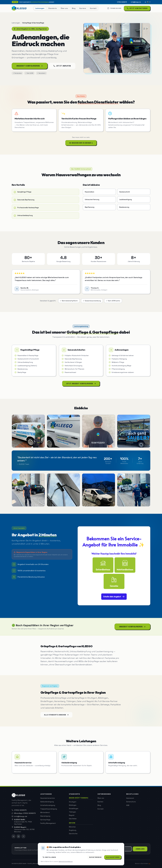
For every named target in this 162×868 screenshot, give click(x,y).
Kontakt (101, 809)
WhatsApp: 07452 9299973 (24, 813)
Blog (99, 805)
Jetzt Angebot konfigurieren (81, 384)
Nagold (72, 815)
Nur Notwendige (95, 857)
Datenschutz (131, 802)
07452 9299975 (122, 2)
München (72, 827)
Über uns (101, 798)
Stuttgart (73, 802)
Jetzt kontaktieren (137, 8)
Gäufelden (73, 819)
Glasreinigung (45, 816)
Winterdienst (45, 812)
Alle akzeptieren (113, 857)
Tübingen (72, 812)
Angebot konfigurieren (30, 66)
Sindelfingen (74, 809)
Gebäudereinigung (47, 802)
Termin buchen (114, 8)
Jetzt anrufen (62, 66)
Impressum (130, 798)
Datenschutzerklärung (66, 861)
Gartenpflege (45, 820)
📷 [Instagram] (148, 2)
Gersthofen (73, 834)
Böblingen (73, 805)
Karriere (100, 802)
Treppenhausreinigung (49, 809)
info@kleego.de (136, 2)
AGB (128, 805)
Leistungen (16, 23)
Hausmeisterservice (47, 798)
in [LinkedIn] (145, 2)
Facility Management (48, 823)
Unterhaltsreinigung (48, 805)
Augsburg (73, 830)
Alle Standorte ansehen (56, 715)
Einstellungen (49, 857)
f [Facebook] (150, 2)
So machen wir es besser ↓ (81, 143)
